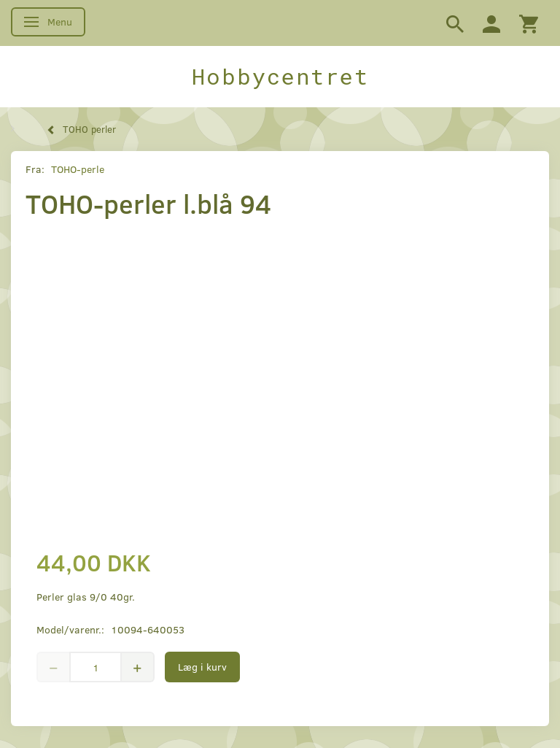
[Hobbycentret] (280, 77)
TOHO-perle (78, 169)
